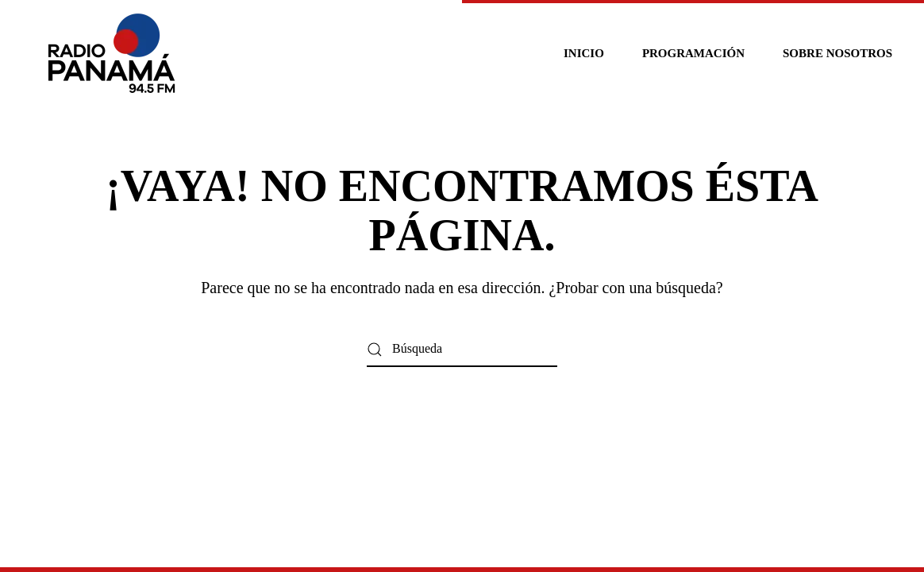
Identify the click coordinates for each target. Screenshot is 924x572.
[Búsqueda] (462, 349)
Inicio (584, 53)
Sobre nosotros (837, 53)
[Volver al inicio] (114, 53)
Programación (693, 53)
